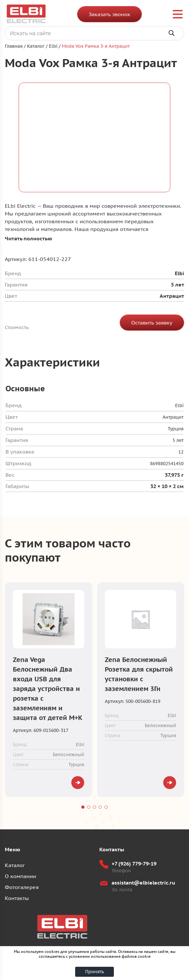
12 (181, 452)
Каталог (15, 865)
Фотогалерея (22, 887)
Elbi (179, 405)
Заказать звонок (109, 14)
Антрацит (173, 417)
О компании (20, 876)
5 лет (178, 440)
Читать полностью (29, 238)
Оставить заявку (152, 323)
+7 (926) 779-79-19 (134, 864)
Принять (94, 972)
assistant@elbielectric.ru (143, 883)
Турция (176, 429)
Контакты (17, 898)
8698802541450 (167, 464)
